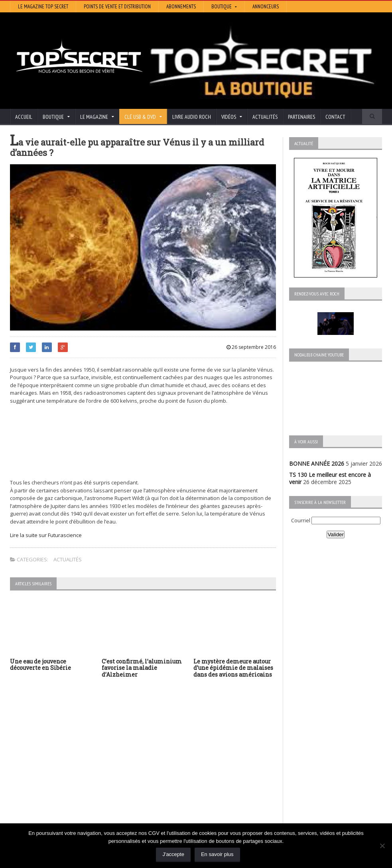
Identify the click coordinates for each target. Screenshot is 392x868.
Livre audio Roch (192, 117)
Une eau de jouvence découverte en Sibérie (40, 665)
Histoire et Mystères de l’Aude (176, 743)
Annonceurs (266, 7)
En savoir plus (217, 854)
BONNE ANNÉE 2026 (317, 464)
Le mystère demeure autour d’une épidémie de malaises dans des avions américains (233, 668)
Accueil (24, 117)
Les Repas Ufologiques (167, 787)
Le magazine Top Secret (43, 7)
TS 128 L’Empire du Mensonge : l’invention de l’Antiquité (68, 783)
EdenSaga (150, 776)
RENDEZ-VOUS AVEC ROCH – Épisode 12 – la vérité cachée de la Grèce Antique (65, 812)
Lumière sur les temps (166, 765)
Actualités (265, 117)
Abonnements (181, 7)
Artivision (149, 754)
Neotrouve (152, 771)
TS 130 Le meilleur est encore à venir (58, 751)
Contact (335, 117)
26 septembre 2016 (251, 347)
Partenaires (301, 117)
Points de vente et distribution (117, 7)
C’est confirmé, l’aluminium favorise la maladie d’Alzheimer (142, 668)
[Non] (382, 846)
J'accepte (173, 854)
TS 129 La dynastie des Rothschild (54, 765)
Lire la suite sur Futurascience (46, 535)
